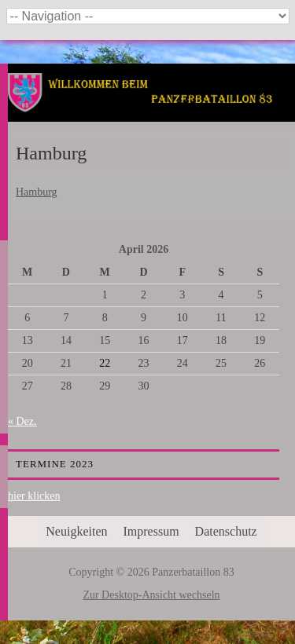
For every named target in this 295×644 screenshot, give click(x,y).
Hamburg (37, 192)
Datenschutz (226, 531)
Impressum (151, 531)
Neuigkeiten (76, 531)
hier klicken (34, 496)
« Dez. (22, 421)
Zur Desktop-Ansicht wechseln (151, 595)
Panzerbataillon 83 (151, 112)
